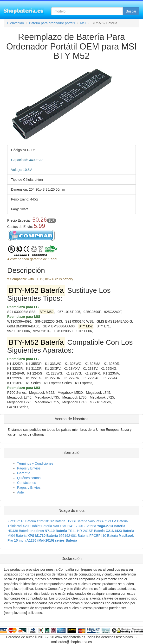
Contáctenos (27, 483)
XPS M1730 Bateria (43, 536)
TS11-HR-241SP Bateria (86, 531)
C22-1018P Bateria (51, 521)
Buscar (131, 11)
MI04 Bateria (17, 536)
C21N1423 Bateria (120, 531)
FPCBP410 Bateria (22, 521)
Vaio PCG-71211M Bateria (108, 521)
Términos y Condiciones (35, 463)
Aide (20, 492)
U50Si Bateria (77, 521)
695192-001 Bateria (74, 536)
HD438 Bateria (19, 531)
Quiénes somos (29, 478)
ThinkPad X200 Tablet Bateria (30, 526)
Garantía (24, 473)
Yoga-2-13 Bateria (111, 526)
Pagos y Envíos (29, 468)
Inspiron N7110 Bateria (49, 531)
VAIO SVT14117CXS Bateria (75, 526)
